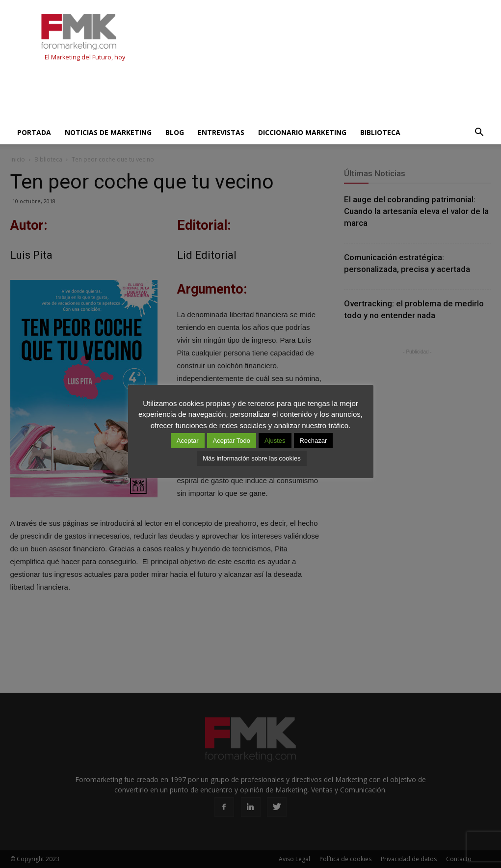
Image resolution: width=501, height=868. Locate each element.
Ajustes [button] (275, 441)
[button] (479, 133)
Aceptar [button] (188, 441)
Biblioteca (380, 132)
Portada (34, 132)
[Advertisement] (189, 94)
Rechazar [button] (314, 441)
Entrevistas (221, 132)
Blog (175, 132)
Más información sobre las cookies (251, 458)
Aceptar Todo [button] (232, 441)
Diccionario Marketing (302, 132)
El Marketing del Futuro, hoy (85, 57)
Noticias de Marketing (108, 132)
